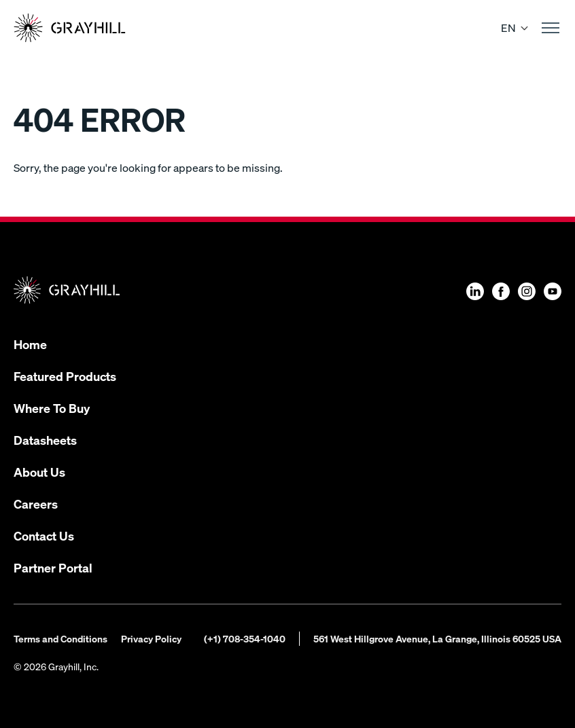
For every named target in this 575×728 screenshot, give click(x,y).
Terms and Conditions (60, 638)
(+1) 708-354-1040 (245, 638)
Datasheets (45, 440)
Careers (36, 504)
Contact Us (44, 535)
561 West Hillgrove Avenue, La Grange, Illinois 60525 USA (437, 638)
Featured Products (65, 376)
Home (30, 344)
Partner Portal (53, 567)
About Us (39, 472)
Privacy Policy (151, 638)
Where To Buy (52, 408)
